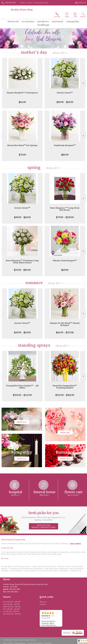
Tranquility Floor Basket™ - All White (22, 387)
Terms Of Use (8, 643)
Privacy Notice (20, 643)
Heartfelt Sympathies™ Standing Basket (65, 387)
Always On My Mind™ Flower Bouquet (65, 324)
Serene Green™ (65, 93)
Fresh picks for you (43, 516)
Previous (3, 83)
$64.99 (22, 102)
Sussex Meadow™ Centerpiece (22, 93)
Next (84, 83)
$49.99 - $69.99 (65, 102)
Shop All (58, 53)
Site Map (48, 643)
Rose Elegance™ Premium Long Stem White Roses (22, 262)
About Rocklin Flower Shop (13, 539)
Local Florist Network (35, 643)
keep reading (75, 544)
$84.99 (65, 155)
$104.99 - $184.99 (65, 395)
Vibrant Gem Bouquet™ (65, 261)
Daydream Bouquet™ (65, 145)
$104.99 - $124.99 (22, 395)
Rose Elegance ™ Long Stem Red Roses (65, 209)
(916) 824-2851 (11, 3)
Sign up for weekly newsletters (43, 526)
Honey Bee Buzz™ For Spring (22, 145)
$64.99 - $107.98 (65, 332)
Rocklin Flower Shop (22, 10)
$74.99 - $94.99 (22, 270)
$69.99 (65, 270)
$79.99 (22, 155)
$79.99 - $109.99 (65, 217)
